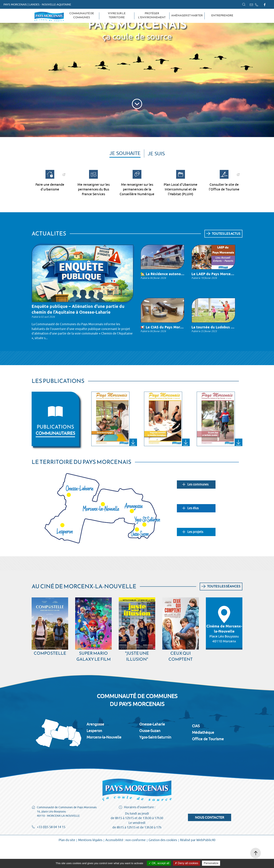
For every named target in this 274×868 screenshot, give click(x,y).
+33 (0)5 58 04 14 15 (48, 850)
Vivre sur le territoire (117, 15)
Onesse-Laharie (152, 747)
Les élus (190, 531)
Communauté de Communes (82, 15)
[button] (244, 4)
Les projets (193, 555)
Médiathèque (203, 755)
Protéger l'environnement (152, 15)
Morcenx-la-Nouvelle (104, 760)
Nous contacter (210, 840)
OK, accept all (159, 863)
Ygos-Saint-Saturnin (155, 760)
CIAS (196, 749)
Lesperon (94, 753)
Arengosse (95, 747)
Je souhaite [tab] (125, 176)
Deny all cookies (187, 863)
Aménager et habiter (187, 15)
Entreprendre (222, 15)
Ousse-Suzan (150, 753)
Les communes (195, 507)
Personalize (211, 863)
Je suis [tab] (156, 176)
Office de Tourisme (208, 762)
